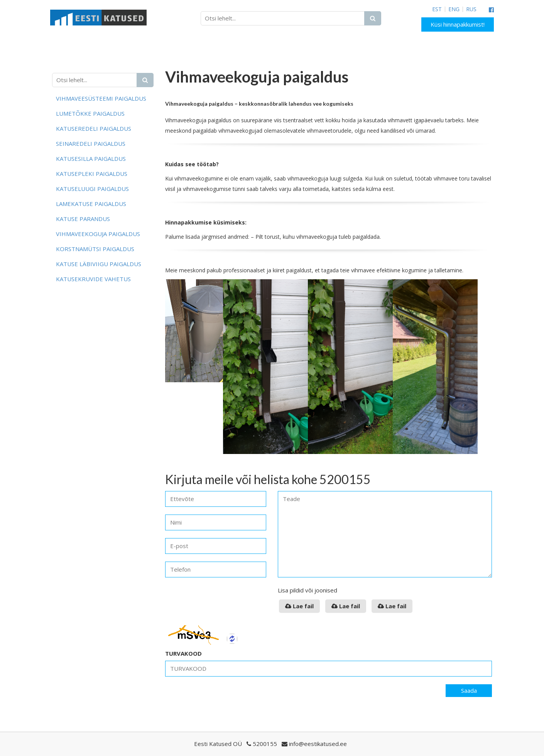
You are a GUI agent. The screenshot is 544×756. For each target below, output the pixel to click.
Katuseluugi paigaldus (92, 189)
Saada (469, 690)
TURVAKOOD (183, 653)
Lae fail (299, 606)
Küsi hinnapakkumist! (458, 24)
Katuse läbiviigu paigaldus (99, 264)
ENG (454, 9)
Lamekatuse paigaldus (91, 204)
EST (437, 9)
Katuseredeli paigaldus (94, 128)
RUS (471, 9)
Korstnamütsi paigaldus (95, 249)
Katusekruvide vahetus (93, 279)
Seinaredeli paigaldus (91, 143)
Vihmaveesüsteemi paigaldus (101, 98)
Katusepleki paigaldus (92, 174)
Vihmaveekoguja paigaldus (98, 234)
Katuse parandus (83, 219)
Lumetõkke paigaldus (90, 113)
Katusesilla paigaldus (91, 159)
